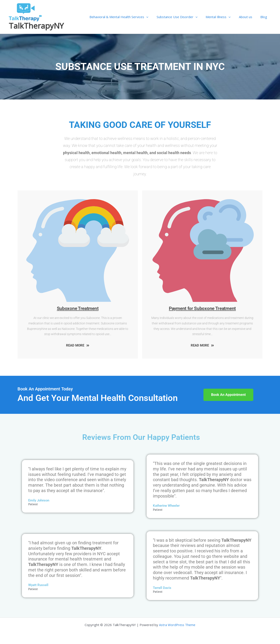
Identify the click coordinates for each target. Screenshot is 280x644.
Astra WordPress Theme (177, 625)
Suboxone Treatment (78, 308)
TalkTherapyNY (36, 26)
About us (248, 17)
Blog (265, 17)
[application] (154, 17)
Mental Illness (222, 17)
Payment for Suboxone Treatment (202, 308)
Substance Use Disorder (183, 17)
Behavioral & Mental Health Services (126, 17)
